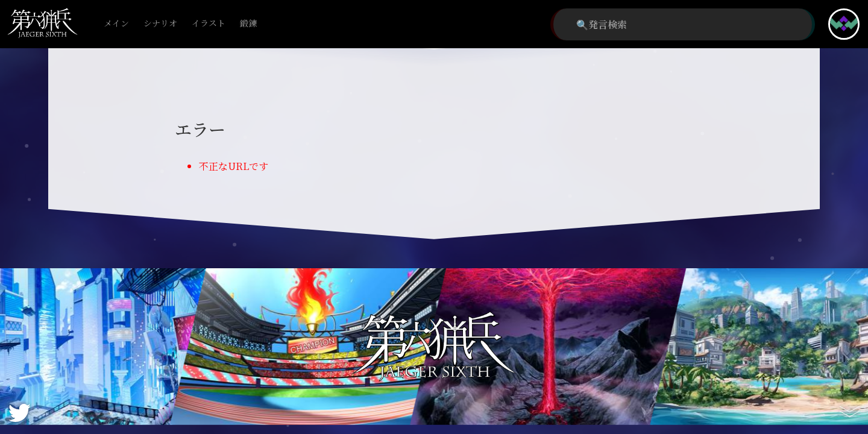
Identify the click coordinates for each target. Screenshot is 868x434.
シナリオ (160, 24)
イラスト (209, 24)
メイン (116, 24)
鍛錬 (248, 24)
